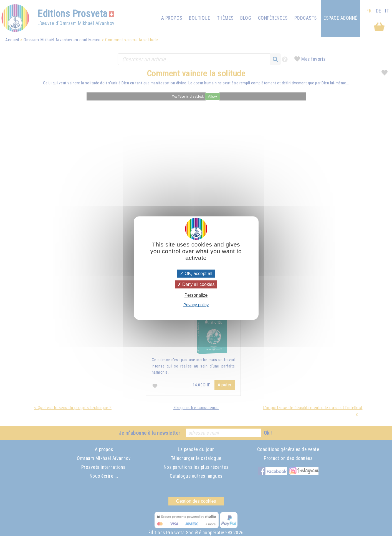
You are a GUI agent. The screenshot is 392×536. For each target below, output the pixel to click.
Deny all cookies (196, 284)
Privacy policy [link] (196, 305)
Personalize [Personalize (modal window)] (196, 295)
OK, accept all (196, 274)
